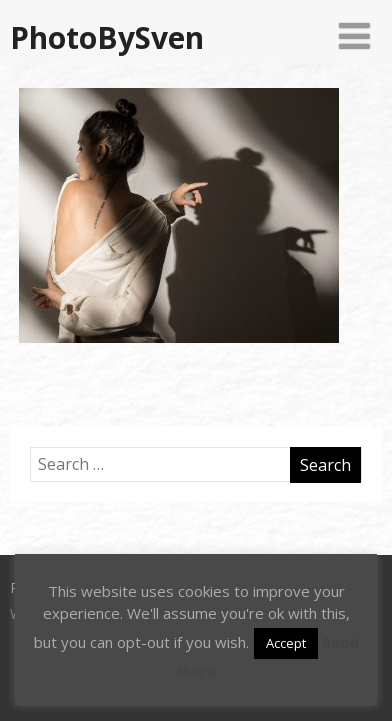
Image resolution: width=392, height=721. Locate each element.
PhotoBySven (107, 37)
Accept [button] (286, 643)
